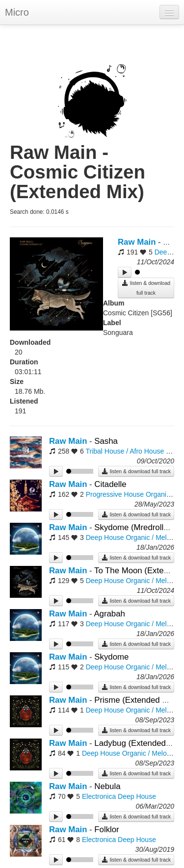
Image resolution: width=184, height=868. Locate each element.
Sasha (106, 441)
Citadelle (110, 484)
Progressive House (115, 494)
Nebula (107, 786)
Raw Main (137, 242)
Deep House (105, 537)
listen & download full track (146, 288)
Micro (17, 12)
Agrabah (109, 614)
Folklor (106, 830)
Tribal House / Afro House (125, 451)
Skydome (111, 657)
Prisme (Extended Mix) (136, 700)
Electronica (99, 796)
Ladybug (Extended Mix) (139, 743)
